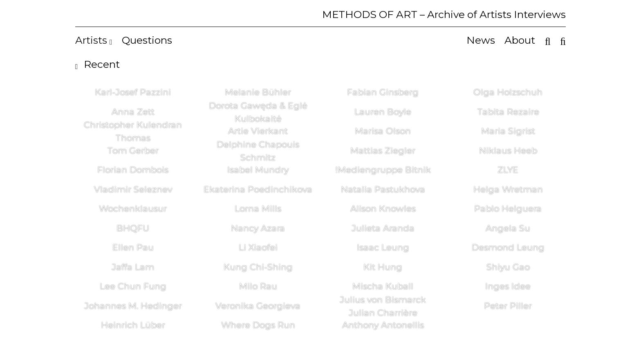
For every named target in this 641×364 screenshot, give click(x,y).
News (481, 40)
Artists (94, 40)
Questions (147, 40)
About (520, 40)
